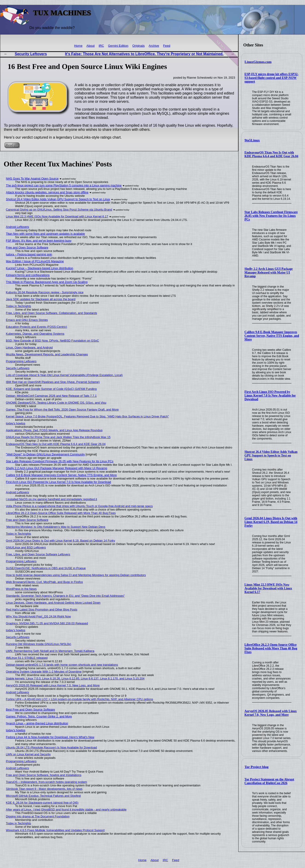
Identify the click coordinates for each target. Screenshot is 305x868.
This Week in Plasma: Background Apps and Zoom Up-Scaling (47, 282)
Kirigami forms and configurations (28, 275)
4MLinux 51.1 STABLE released (27, 658)
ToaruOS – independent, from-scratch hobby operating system (47, 782)
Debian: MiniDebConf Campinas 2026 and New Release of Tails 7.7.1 (51, 396)
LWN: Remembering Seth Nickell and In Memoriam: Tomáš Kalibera (50, 651)
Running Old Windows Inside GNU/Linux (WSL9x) (39, 644)
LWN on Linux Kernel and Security (28, 754)
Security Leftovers (31, 54)
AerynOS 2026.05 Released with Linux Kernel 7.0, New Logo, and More (271, 713)
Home (78, 46)
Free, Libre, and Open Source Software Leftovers (38, 554)
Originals (138, 46)
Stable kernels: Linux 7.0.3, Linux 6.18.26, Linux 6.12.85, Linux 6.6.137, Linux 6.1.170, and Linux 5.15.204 (75, 678)
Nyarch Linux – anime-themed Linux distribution (37, 723)
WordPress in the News (21, 589)
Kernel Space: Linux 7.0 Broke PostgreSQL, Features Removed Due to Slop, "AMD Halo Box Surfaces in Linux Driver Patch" (87, 416)
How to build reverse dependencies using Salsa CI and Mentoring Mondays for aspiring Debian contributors (76, 575)
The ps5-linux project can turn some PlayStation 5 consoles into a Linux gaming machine (64, 185)
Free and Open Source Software (27, 247)
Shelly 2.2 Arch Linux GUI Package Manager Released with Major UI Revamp (269, 273)
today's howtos (16, 423)
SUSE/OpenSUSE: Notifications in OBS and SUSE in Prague (46, 568)
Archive (154, 46)
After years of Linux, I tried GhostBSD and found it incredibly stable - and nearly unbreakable (66, 809)
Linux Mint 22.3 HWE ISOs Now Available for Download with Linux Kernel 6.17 (268, 588)
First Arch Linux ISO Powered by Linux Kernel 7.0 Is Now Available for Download (270, 395)
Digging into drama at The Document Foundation (38, 816)
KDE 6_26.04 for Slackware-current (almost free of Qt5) (42, 803)
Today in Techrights (19, 306)
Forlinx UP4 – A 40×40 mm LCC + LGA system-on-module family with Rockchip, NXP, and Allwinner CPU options (80, 699)
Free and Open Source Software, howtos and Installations (44, 775)
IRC (101, 46)
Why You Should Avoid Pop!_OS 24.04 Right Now (38, 616)
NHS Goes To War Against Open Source (32, 178)
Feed (167, 46)
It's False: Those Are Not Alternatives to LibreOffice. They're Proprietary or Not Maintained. (144, 54)
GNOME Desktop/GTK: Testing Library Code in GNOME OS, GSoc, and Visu (56, 403)
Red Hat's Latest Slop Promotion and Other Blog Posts (42, 610)
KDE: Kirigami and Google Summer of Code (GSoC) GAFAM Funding (51, 389)
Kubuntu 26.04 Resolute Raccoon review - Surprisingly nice (45, 292)
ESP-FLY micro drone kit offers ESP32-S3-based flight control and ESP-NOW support (272, 78)
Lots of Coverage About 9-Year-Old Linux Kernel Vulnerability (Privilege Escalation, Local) (64, 375)
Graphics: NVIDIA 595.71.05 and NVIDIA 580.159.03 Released (47, 623)
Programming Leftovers (21, 361)
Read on (12, 145)
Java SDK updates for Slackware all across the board (41, 299)
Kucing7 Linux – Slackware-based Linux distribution (40, 268)
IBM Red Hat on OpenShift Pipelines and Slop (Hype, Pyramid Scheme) (53, 382)
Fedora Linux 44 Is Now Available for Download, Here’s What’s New (50, 737)
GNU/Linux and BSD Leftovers (26, 547)
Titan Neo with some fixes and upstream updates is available (46, 234)
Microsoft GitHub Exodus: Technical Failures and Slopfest (43, 796)
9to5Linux (252, 140)
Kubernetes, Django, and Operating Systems (35, 334)
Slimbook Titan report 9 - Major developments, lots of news (44, 789)
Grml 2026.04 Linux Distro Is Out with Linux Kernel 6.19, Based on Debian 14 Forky (271, 522)
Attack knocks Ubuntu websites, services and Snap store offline (47, 192)
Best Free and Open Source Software (30, 710)
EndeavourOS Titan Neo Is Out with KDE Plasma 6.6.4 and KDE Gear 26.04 (271, 154)
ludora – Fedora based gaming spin (29, 254)
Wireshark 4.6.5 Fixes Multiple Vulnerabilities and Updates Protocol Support (55, 830)
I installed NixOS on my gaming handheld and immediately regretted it (52, 499)
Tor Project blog (256, 767)
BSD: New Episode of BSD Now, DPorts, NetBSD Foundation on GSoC (53, 341)
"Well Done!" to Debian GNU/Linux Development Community (45, 454)
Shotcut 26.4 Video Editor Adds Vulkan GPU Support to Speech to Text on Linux (271, 455)
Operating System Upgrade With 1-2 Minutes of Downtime (44, 672)
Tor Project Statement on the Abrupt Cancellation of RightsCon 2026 (269, 781)
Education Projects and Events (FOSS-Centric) (37, 327)
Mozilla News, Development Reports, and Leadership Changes (47, 354)
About (91, 46)
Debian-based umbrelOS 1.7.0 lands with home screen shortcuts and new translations (62, 665)
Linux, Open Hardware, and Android (29, 347)
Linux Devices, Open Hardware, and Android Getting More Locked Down (53, 603)
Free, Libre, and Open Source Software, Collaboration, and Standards (52, 313)
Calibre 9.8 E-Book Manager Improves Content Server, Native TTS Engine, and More (272, 336)
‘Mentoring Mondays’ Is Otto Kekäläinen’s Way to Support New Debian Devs (56, 527)
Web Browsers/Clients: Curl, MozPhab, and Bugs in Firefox (45, 582)
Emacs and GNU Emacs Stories (27, 320)
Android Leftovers (17, 227)
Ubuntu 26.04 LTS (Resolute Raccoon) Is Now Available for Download (52, 747)
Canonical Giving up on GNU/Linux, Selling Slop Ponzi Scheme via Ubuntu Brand (59, 210)
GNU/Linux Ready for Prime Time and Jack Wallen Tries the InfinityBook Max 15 (58, 437)
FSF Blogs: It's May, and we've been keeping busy (39, 241)
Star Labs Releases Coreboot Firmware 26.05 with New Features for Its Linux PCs (271, 216)
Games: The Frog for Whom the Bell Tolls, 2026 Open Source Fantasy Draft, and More (62, 410)
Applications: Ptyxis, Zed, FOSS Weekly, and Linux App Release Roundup (54, 430)
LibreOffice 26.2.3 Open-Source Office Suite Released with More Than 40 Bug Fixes (271, 648)
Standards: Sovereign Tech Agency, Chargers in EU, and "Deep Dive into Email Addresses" (65, 596)
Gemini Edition (118, 46)
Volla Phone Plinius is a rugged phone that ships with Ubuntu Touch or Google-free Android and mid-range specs (79, 506)
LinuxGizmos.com (258, 62)
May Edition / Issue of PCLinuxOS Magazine (35, 261)
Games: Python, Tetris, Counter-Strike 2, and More (39, 716)
